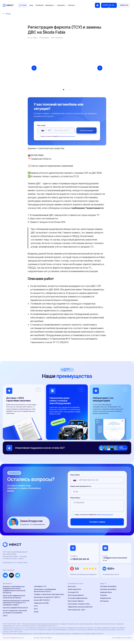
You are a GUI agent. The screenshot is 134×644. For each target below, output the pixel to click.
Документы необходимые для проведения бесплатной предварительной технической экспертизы (14, 593)
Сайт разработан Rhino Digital (121, 641)
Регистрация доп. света (76, 613)
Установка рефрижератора (78, 602)
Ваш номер (41, 127)
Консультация (87, 132)
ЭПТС (36, 613)
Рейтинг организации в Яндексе (83, 578)
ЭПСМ (36, 615)
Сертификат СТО (40, 590)
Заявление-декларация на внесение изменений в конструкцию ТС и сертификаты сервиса (16, 606)
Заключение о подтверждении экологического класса (45, 594)
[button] (124, 5)
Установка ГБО (73, 596)
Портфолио (40, 5)
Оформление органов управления (80, 611)
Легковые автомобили (108, 590)
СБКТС (5, 619)
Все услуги (72, 590)
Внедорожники (106, 602)
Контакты (71, 5)
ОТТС (36, 610)
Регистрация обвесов (76, 605)
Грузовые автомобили (108, 593)
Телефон (74, 560)
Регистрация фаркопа (76, 599)
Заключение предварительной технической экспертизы (14, 600)
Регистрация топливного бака (79, 608)
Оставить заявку (97, 526)
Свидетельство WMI (41, 607)
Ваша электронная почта (81, 490)
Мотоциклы (104, 605)
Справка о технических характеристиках (49, 598)
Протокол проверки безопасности (15, 611)
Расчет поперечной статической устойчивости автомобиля (15, 615)
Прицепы (104, 599)
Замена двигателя (74, 593)
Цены (31, 5)
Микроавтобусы (106, 596)
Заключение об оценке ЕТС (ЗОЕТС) (47, 601)
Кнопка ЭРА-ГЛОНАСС (42, 604)
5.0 (77, 572)
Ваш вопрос (75, 501)
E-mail (105, 560)
